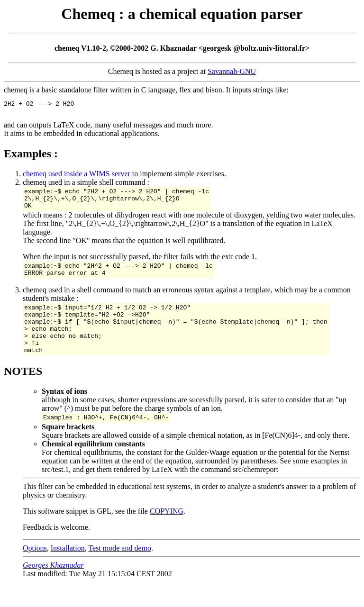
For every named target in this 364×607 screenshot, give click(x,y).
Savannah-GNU (232, 71)
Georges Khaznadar (53, 586)
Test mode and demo (120, 569)
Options (35, 569)
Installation (68, 569)
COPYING (167, 532)
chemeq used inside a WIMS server (77, 177)
